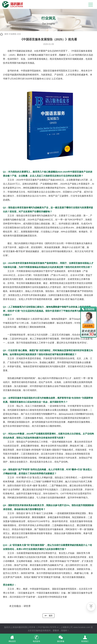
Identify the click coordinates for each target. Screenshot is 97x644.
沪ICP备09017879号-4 (48, 627)
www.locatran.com (82, 627)
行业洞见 (13, 34)
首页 (6, 34)
